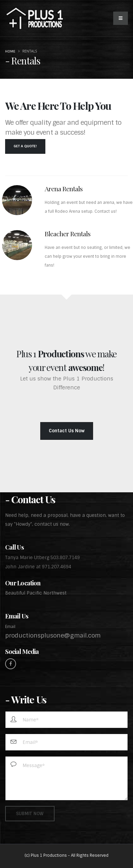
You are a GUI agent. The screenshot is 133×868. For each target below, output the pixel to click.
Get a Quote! (25, 146)
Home (10, 51)
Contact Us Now (67, 431)
